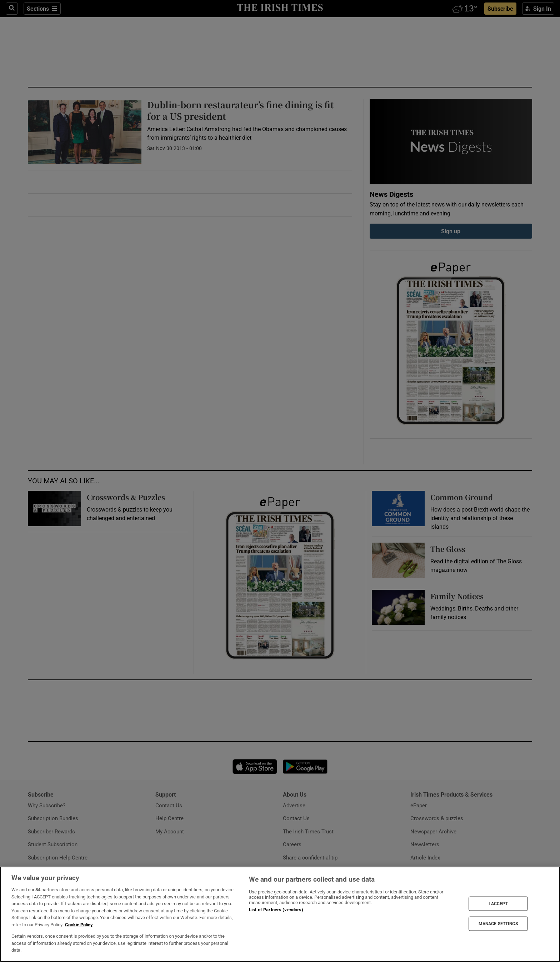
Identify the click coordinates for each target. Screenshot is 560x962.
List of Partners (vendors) (276, 910)
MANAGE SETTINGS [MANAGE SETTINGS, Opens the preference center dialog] (498, 924)
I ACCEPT (498, 903)
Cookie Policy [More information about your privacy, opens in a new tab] (79, 925)
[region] (280, 914)
